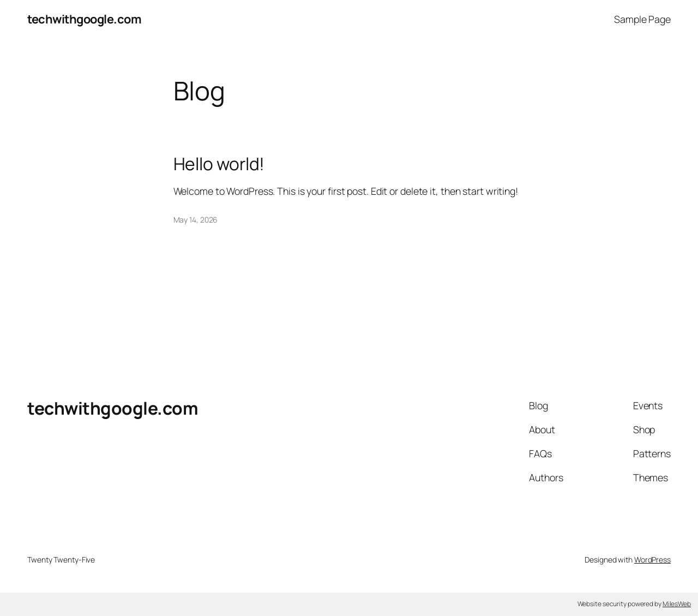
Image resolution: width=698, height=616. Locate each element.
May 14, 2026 (196, 220)
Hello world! (219, 164)
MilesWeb (677, 604)
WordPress (652, 560)
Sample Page (642, 19)
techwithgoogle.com (84, 19)
